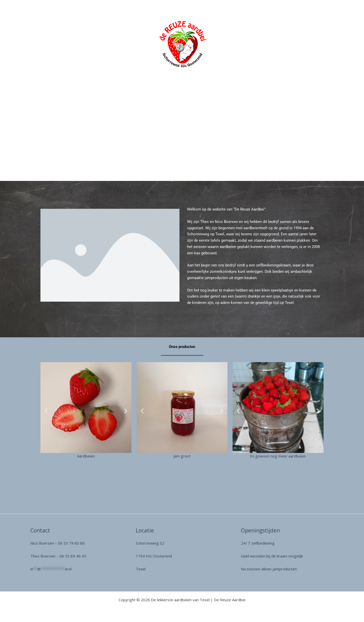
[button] (46, 411)
